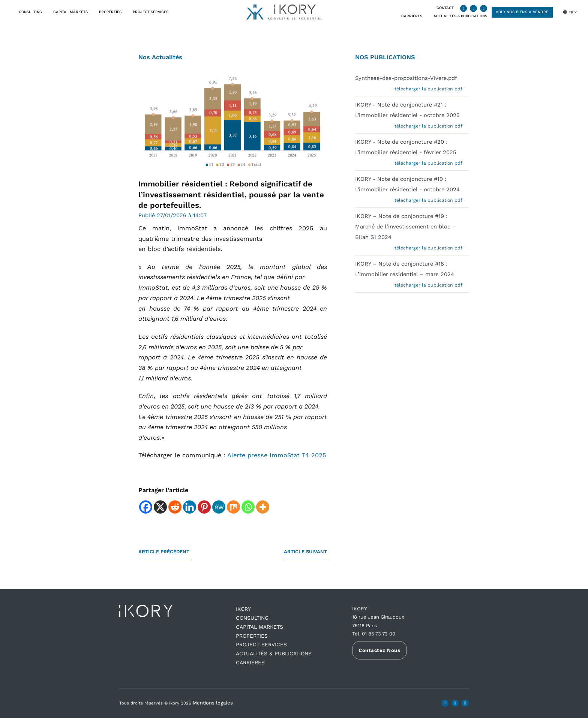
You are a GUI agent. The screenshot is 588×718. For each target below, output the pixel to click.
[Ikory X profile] (473, 8)
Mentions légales (213, 703)
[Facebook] (146, 507)
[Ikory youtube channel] (484, 8)
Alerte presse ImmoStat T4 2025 (277, 455)
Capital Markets (70, 12)
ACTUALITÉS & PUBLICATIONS (274, 653)
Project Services (151, 12)
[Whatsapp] (248, 507)
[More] (263, 507)
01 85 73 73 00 (379, 634)
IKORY (243, 609)
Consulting (30, 12)
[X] (160, 507)
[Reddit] (175, 507)
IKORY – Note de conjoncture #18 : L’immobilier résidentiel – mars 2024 (405, 269)
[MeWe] (219, 507)
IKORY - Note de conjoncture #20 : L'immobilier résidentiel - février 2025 (406, 147)
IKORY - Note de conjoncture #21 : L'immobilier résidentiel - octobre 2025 (407, 110)
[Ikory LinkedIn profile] (464, 8)
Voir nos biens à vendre (522, 12)
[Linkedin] (190, 507)
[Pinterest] (204, 507)
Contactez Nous (379, 650)
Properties (110, 12)
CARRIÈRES (412, 16)
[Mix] (233, 507)
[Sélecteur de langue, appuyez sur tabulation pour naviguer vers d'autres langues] (574, 12)
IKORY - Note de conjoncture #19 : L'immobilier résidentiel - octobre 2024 (407, 184)
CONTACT (445, 8)
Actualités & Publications (460, 16)
